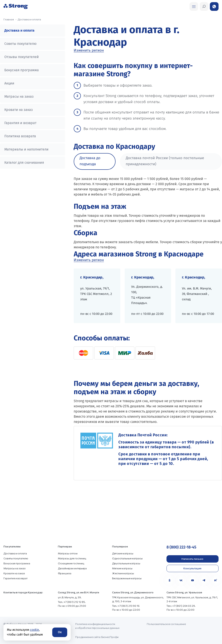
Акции (9, 83)
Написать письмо (192, 559)
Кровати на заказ (19, 110)
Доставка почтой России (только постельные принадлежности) (165, 161)
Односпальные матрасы (127, 558)
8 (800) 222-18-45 (181, 547)
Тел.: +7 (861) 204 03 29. (181, 606)
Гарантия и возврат (20, 123)
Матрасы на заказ (19, 96)
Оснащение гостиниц (71, 563)
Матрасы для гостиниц (72, 558)
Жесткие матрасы (123, 573)
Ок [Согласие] (60, 632)
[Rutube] (215, 580)
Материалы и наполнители (26, 149)
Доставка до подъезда (90, 161)
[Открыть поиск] (194, 6)
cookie (34, 630)
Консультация (192, 568)
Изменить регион (89, 50)
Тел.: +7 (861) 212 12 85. (72, 602)
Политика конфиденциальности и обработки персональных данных (97, 626)
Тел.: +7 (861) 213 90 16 (126, 606)
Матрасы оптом (68, 553)
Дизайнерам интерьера (72, 568)
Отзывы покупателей (22, 57)
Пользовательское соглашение (166, 624)
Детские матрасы (123, 553)
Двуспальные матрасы (126, 563)
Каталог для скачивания (24, 163)
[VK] (181, 580)
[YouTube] (193, 580)
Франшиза (65, 573)
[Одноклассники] (170, 580)
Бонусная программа (22, 70)
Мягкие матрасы (122, 568)
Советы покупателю (20, 44)
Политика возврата (20, 136)
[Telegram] (204, 580)
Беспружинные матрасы (127, 578)
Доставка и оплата (19, 30)
